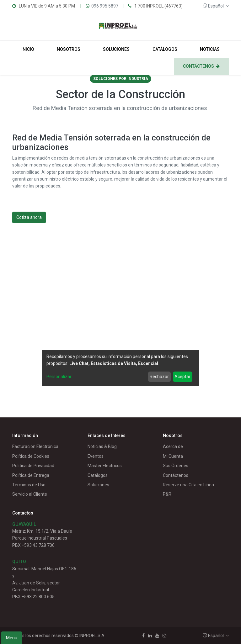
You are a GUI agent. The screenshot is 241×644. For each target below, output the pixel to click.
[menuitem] (28, 49)
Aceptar (182, 377)
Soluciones (98, 485)
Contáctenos (176, 475)
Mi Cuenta (173, 456)
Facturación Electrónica (35, 446)
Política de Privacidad (33, 466)
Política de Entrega (31, 475)
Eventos (96, 456)
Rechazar (159, 377)
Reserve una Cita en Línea (188, 485)
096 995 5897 (105, 6)
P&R (167, 494)
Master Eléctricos (105, 466)
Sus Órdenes (176, 466)
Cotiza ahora (29, 217)
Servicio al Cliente (30, 494)
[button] (216, 6)
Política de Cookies (31, 456)
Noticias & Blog (102, 446)
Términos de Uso (29, 485)
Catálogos (98, 475)
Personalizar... (60, 377)
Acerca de (173, 446)
